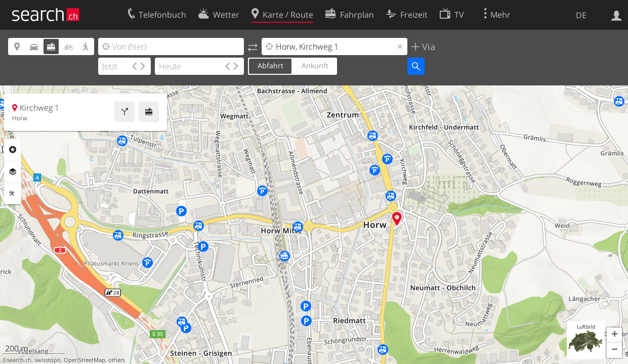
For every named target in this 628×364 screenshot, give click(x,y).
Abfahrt (270, 65)
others (117, 360)
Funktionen (13, 194)
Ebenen (13, 172)
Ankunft (315, 65)
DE (581, 15)
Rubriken (13, 150)
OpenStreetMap (85, 360)
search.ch (19, 360)
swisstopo (48, 360)
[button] (614, 335)
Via (427, 47)
